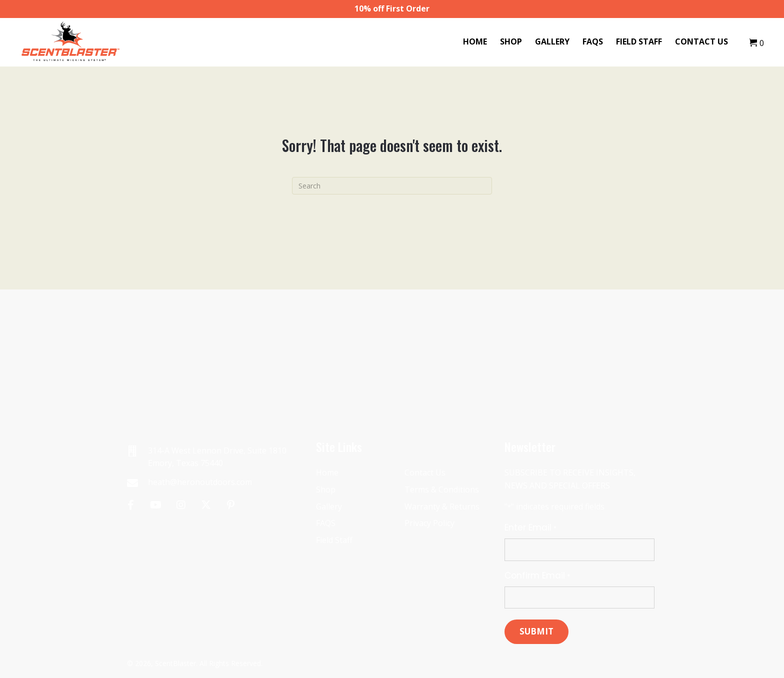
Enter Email (530, 528)
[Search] (392, 186)
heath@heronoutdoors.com (200, 482)
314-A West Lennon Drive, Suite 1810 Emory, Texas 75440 (217, 457)
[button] (131, 505)
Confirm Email (537, 576)
